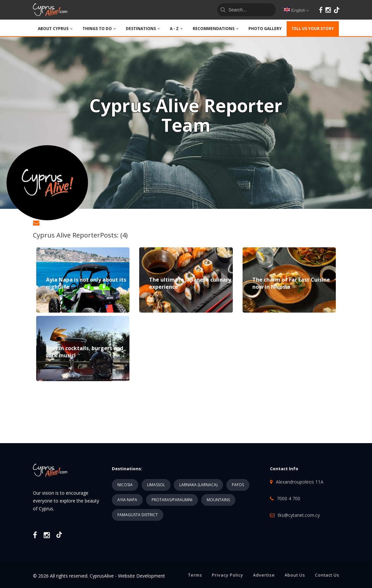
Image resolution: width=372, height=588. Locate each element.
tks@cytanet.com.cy (299, 515)
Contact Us (327, 575)
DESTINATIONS (143, 29)
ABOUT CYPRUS (55, 29)
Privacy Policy (228, 575)
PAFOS (238, 485)
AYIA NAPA (127, 500)
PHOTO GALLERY (265, 29)
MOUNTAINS (218, 500)
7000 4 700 (289, 498)
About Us (295, 575)
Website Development (141, 576)
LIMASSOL (156, 485)
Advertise (264, 575)
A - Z (176, 29)
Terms (195, 575)
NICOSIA (125, 485)
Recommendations (216, 29)
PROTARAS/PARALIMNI (172, 500)
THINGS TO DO (99, 29)
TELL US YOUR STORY (313, 29)
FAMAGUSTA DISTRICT (138, 515)
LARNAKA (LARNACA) (198, 485)
